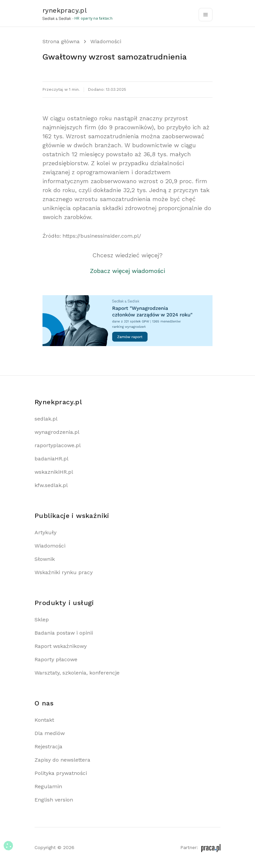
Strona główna (61, 41)
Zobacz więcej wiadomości (127, 271)
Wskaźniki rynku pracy (64, 572)
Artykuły (45, 532)
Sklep (42, 620)
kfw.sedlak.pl (51, 485)
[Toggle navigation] (206, 15)
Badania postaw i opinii (64, 633)
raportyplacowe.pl (58, 445)
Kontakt (44, 720)
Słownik (45, 559)
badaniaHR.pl (51, 459)
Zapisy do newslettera (62, 760)
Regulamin (48, 786)
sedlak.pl (46, 419)
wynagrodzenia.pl (57, 432)
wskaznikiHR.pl (54, 472)
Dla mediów (50, 733)
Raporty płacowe (56, 659)
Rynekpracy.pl (58, 402)
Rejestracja (48, 746)
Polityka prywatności (61, 773)
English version (54, 800)
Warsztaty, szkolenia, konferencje (77, 673)
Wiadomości (106, 41)
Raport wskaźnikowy (61, 646)
